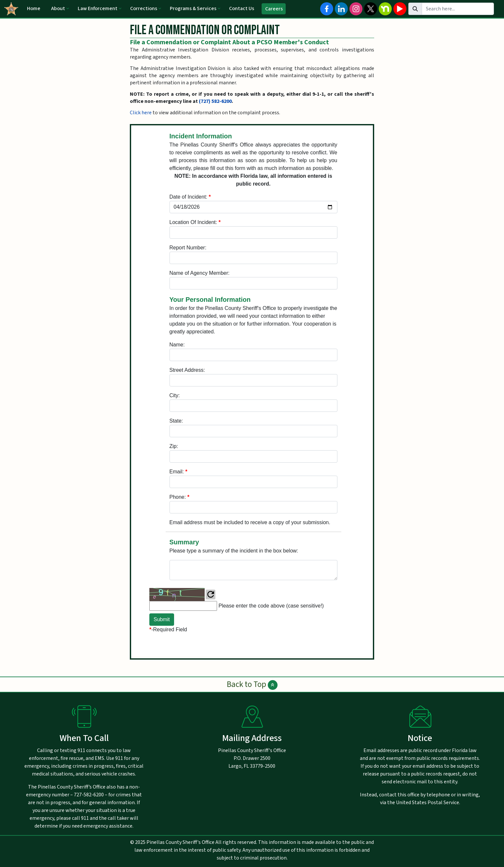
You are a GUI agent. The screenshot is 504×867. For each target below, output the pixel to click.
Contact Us (242, 8)
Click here (141, 113)
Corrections (144, 8)
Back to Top (252, 684)
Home (34, 8)
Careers (274, 9)
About (58, 8)
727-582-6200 (89, 795)
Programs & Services (193, 8)
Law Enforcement (98, 8)
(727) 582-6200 (215, 101)
